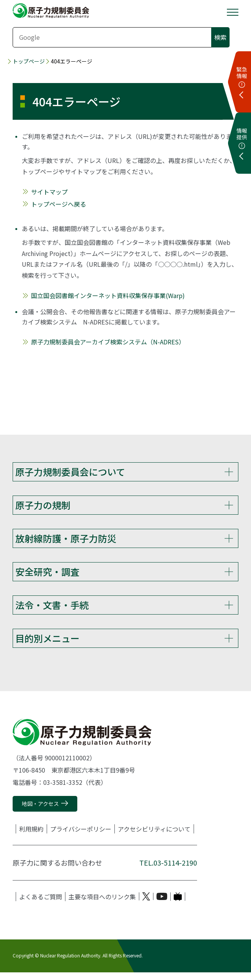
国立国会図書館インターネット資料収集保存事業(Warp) (108, 295)
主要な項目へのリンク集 (102, 904)
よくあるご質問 (41, 904)
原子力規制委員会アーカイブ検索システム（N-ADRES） (108, 342)
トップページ (29, 61)
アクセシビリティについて (154, 837)
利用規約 (31, 837)
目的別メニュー (47, 645)
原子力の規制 (43, 506)
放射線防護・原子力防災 (66, 541)
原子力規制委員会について (70, 472)
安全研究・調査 (47, 575)
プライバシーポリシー (81, 837)
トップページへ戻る (59, 204)
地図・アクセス (40, 812)
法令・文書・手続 (52, 610)
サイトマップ (49, 192)
